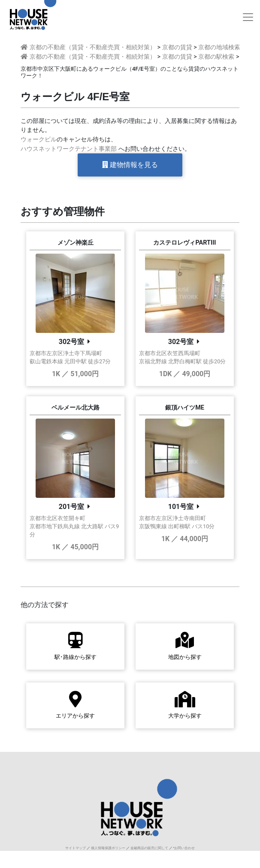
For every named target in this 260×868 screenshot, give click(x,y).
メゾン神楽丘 (76, 243)
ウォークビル (39, 139)
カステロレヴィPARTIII (184, 243)
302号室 (72, 342)
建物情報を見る (130, 165)
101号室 (181, 507)
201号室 (72, 507)
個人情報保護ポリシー (108, 848)
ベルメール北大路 (76, 408)
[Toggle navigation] (248, 17)
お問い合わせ (184, 848)
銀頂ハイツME (185, 408)
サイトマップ (76, 848)
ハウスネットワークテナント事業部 (69, 149)
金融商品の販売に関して (149, 848)
